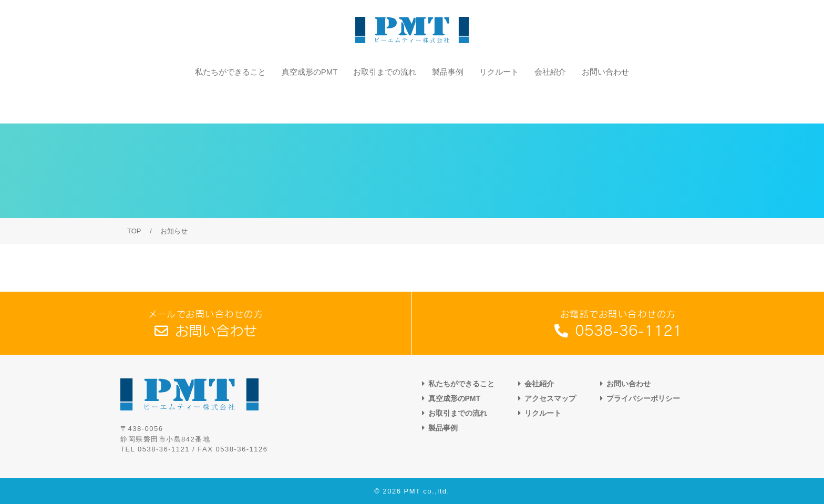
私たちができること (230, 102)
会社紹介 (550, 102)
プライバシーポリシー (643, 398)
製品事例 (448, 102)
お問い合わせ (605, 102)
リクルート (499, 102)
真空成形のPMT (310, 102)
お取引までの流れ (385, 102)
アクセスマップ (550, 398)
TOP (134, 231)
